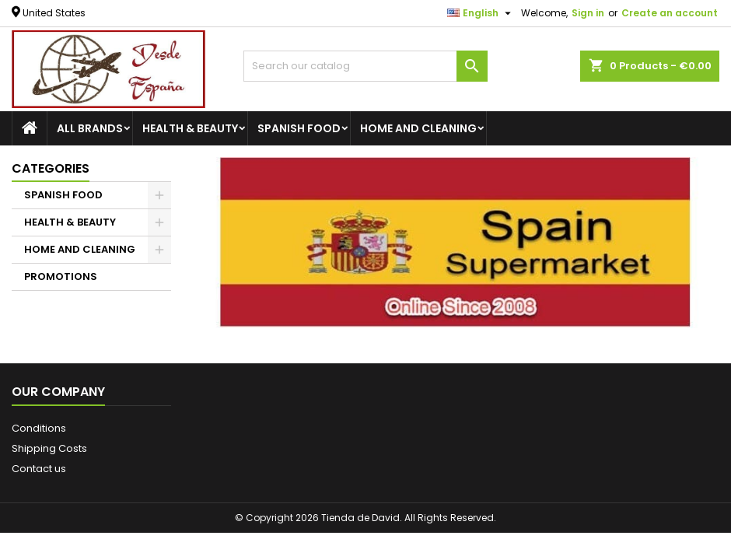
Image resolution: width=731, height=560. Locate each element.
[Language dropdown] (481, 13)
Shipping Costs (49, 448)
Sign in (588, 13)
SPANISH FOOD (299, 128)
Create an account (670, 13)
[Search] (365, 66)
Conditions (39, 428)
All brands (90, 128)
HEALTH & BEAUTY (190, 128)
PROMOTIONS (61, 276)
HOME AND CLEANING (418, 128)
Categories (51, 168)
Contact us (39, 469)
